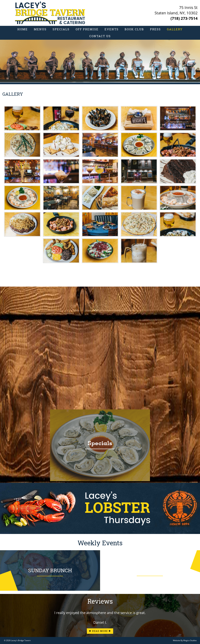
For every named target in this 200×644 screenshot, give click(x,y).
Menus (40, 29)
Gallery (175, 29)
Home (23, 29)
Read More (100, 631)
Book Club (134, 29)
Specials (61, 29)
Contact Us (100, 36)
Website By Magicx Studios (185, 640)
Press (155, 29)
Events (112, 29)
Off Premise (87, 29)
